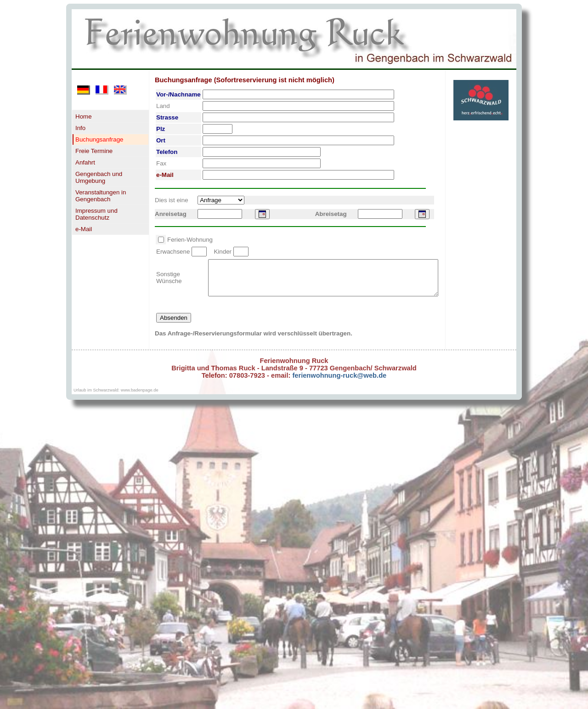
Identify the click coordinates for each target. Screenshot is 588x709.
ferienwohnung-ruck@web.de (338, 382)
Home (84, 116)
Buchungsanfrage (99, 139)
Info (80, 128)
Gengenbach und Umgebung (99, 177)
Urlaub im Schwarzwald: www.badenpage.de (116, 397)
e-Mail (84, 229)
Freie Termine (94, 151)
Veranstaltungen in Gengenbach (101, 196)
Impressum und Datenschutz (96, 214)
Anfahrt (85, 162)
